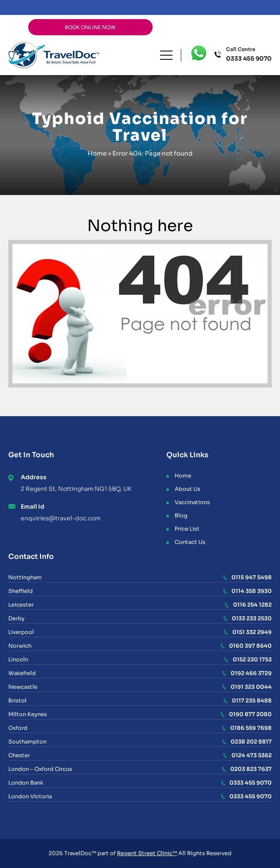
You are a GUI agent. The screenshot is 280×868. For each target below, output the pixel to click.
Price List (187, 529)
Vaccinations (192, 502)
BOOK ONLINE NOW (90, 27)
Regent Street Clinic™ (147, 853)
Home (97, 153)
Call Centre (249, 55)
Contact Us (190, 542)
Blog (181, 516)
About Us (187, 489)
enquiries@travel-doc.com (61, 518)
